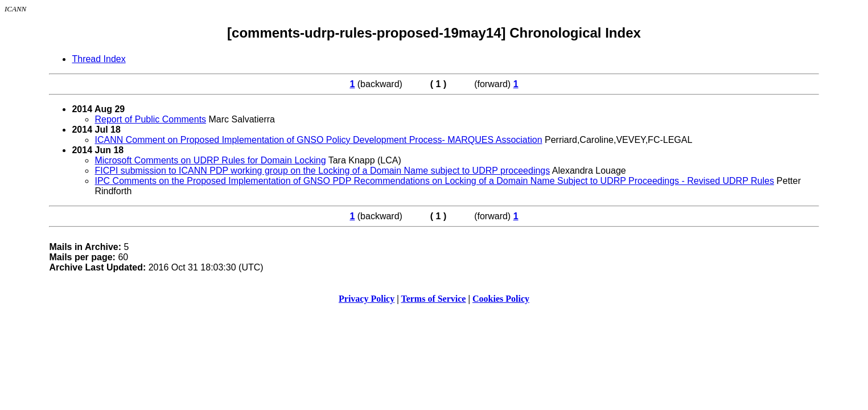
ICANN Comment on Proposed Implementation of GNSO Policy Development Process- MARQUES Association (318, 140)
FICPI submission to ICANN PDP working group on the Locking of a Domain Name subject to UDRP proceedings (322, 171)
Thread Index (98, 59)
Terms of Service (433, 299)
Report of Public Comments (150, 119)
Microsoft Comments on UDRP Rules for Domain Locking (210, 160)
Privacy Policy (367, 299)
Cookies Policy (501, 299)
